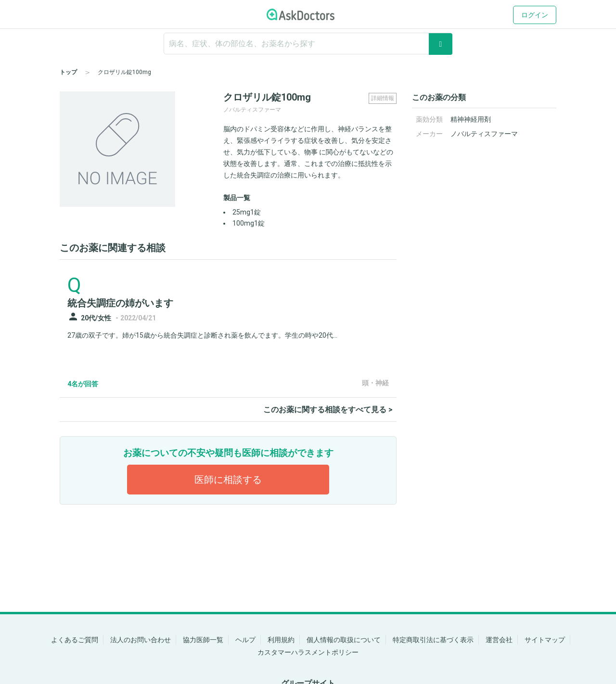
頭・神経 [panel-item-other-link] (375, 383)
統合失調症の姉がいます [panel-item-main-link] (120, 303)
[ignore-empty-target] (308, 44)
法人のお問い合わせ (141, 640)
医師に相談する (228, 480)
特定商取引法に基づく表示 (433, 640)
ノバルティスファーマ (484, 134)
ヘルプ (245, 640)
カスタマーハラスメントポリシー (308, 652)
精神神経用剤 (471, 119)
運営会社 (499, 640)
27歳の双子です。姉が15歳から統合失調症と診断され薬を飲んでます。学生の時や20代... (202, 335)
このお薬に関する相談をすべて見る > (328, 410)
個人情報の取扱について (344, 640)
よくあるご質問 (75, 640)
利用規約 (281, 640)
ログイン (535, 15)
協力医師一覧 (203, 640)
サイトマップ (545, 640)
